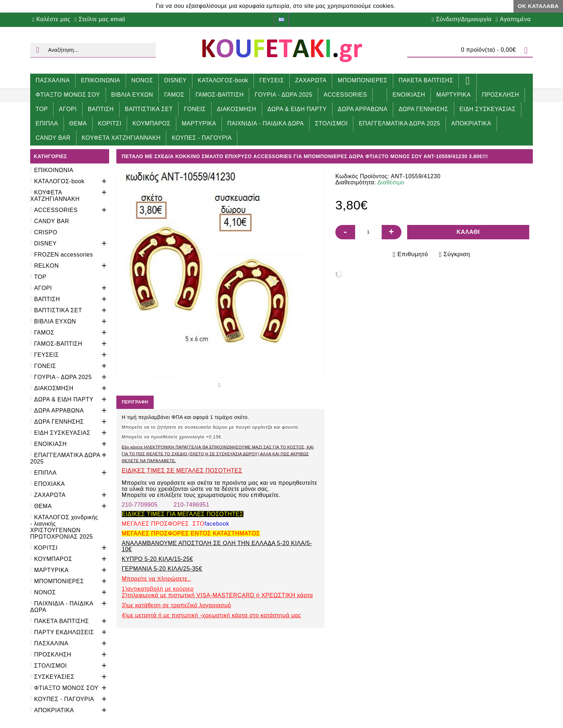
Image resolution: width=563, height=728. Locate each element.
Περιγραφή (135, 402)
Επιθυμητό (413, 254)
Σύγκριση (457, 254)
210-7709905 (140, 505)
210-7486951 (191, 505)
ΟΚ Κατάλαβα (538, 6)
